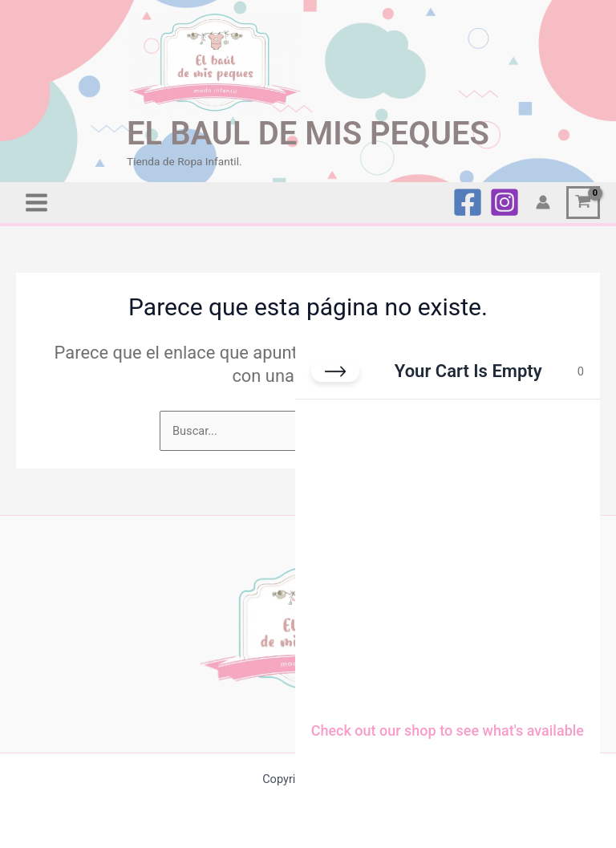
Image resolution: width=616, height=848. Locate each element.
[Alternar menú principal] (36, 201)
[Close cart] (335, 371)
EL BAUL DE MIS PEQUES (308, 131)
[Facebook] (468, 201)
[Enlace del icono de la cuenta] (543, 201)
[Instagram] (505, 201)
